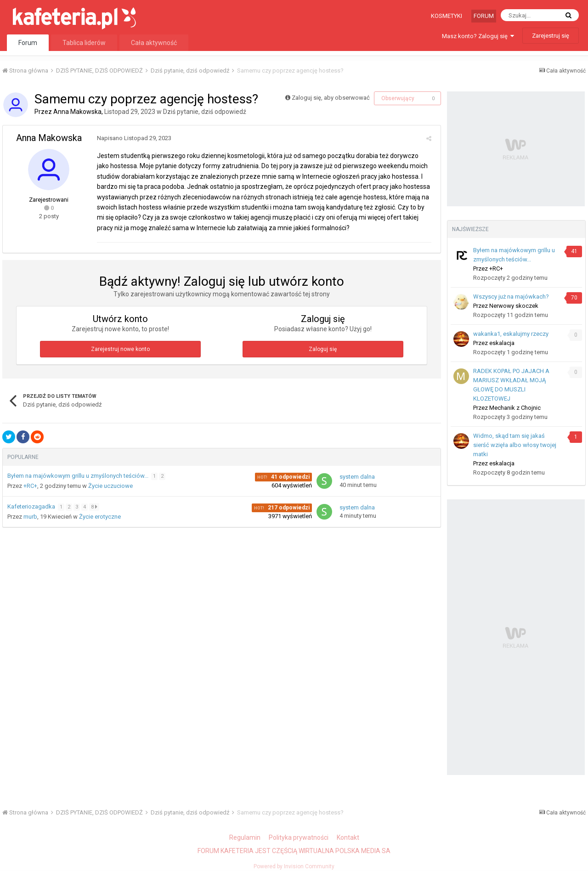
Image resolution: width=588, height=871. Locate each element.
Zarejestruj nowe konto (120, 349)
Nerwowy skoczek (514, 306)
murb (30, 517)
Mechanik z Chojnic (515, 408)
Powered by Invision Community (294, 866)
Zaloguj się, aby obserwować (331, 98)
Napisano (132, 138)
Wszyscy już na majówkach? (511, 297)
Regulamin (245, 837)
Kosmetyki (447, 16)
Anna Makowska (77, 112)
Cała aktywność (154, 43)
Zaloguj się (323, 349)
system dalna (357, 477)
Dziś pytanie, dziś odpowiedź (205, 112)
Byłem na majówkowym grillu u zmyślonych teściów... (79, 476)
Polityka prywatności (299, 837)
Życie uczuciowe (110, 486)
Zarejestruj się (551, 36)
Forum (484, 16)
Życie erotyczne (100, 517)
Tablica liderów (84, 43)
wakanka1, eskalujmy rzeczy (511, 334)
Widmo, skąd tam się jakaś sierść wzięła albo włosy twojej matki (515, 445)
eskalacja (502, 343)
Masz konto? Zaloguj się (478, 36)
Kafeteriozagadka (32, 506)
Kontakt (348, 837)
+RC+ (30, 486)
